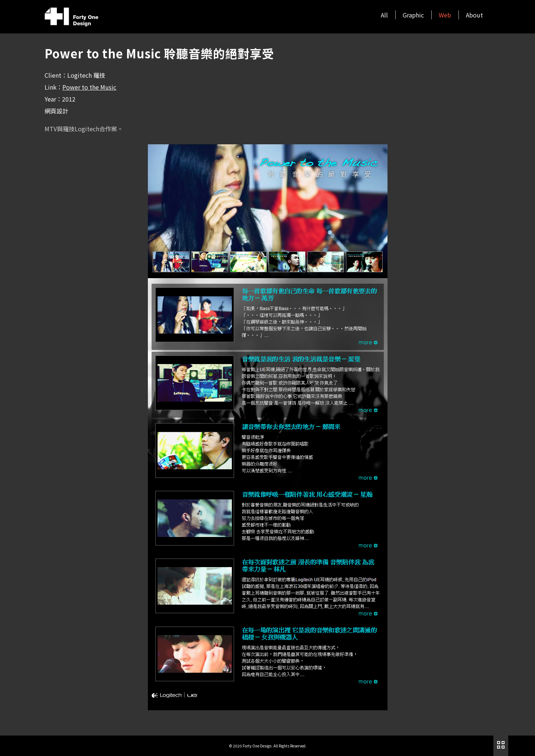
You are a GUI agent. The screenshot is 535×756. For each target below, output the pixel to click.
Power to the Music (89, 87)
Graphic (413, 15)
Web (445, 15)
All (384, 15)
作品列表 (501, 745)
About (474, 15)
